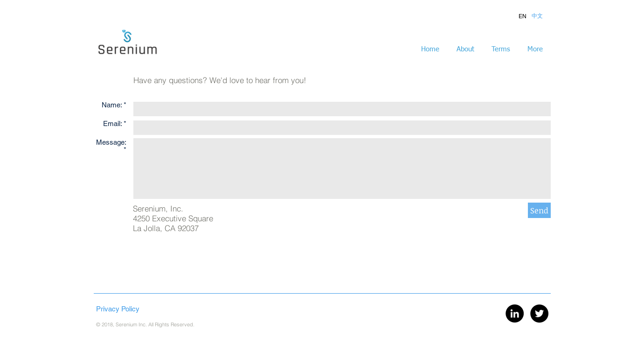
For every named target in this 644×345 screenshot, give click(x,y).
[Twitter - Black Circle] (539, 313)
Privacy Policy (118, 309)
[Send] (539, 210)
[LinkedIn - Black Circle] (515, 313)
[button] (523, 16)
